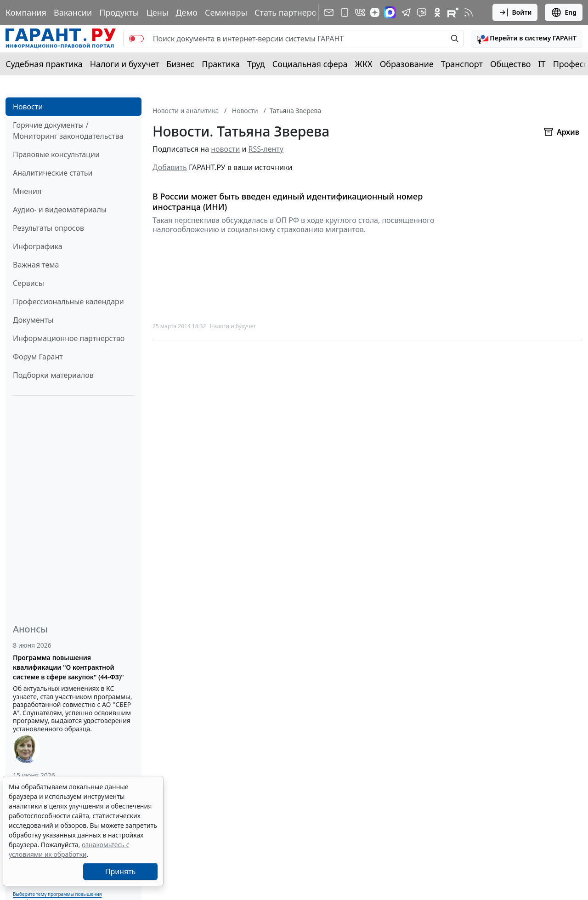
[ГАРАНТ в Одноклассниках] (437, 12)
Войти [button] (515, 12)
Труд (256, 64)
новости (225, 149)
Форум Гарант (38, 357)
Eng (564, 12)
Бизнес (180, 64)
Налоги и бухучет (125, 64)
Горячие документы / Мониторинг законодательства (68, 131)
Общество (511, 64)
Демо (187, 12)
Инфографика (38, 246)
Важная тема (36, 265)
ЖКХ (364, 64)
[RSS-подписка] (469, 12)
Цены (157, 12)
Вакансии (73, 12)
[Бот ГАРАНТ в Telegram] (422, 12)
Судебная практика (44, 64)
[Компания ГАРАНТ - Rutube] (453, 12)
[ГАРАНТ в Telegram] (406, 12)
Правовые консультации (56, 154)
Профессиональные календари (68, 302)
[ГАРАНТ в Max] (390, 12)
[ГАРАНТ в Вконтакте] (360, 12)
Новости (28, 107)
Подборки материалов (53, 375)
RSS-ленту (266, 149)
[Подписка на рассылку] (329, 12)
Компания (26, 12)
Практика (220, 64)
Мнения (27, 191)
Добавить (170, 167)
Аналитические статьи (53, 173)
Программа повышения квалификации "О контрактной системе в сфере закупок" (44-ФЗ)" (68, 667)
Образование (407, 64)
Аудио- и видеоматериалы (60, 210)
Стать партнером (289, 12)
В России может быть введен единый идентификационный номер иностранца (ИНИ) (288, 202)
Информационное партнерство (69, 338)
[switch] (136, 39)
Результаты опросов (48, 228)
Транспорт (462, 64)
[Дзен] (375, 12)
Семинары (226, 12)
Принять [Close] (121, 872)
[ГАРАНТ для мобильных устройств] (345, 12)
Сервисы (28, 283)
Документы (33, 320)
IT (542, 64)
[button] (527, 39)
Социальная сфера (310, 64)
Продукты (119, 12)
